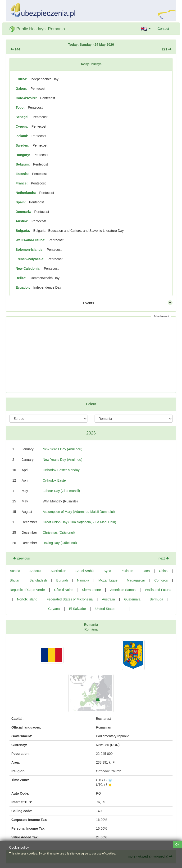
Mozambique (108, 580)
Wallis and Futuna (158, 590)
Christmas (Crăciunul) (59, 532)
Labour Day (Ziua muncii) (61, 491)
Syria (107, 571)
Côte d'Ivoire (63, 590)
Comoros (161, 580)
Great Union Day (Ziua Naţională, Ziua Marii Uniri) (79, 522)
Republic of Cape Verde (27, 590)
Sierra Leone (91, 590)
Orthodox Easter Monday (61, 470)
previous (21, 558)
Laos (146, 571)
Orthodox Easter (55, 480)
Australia (108, 599)
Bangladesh (38, 580)
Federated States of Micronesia (70, 599)
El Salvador (77, 609)
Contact (163, 29)
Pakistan (127, 571)
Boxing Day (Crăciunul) (60, 543)
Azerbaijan (58, 571)
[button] (146, 29)
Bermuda (157, 599)
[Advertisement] (91, 355)
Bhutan (15, 580)
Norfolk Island (27, 599)
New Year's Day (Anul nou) (62, 449)
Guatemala (132, 599)
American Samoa (123, 590)
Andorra (35, 571)
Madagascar (136, 580)
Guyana (54, 609)
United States (105, 609)
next (164, 558)
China (163, 571)
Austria (15, 571)
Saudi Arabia (85, 571)
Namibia (83, 580)
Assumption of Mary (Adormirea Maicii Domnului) (79, 512)
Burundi (62, 580)
